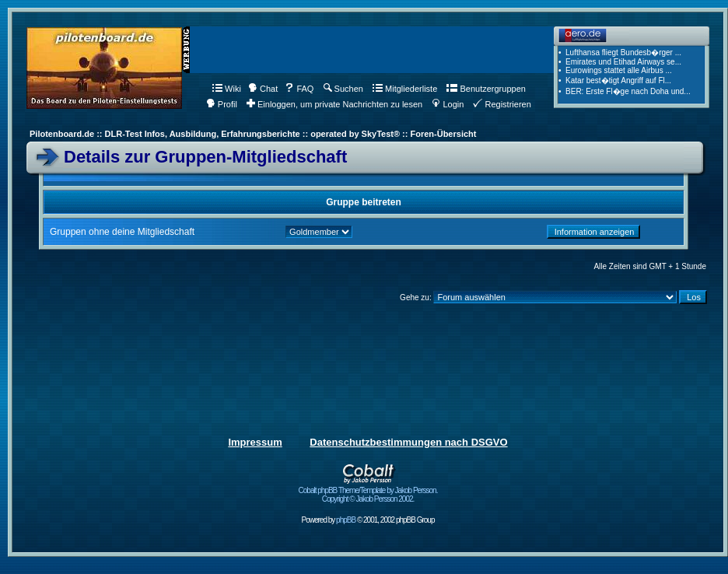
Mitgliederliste (405, 89)
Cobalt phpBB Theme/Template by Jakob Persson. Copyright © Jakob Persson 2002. (368, 491)
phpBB (346, 520)
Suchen (343, 89)
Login (448, 104)
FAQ (299, 89)
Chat (263, 89)
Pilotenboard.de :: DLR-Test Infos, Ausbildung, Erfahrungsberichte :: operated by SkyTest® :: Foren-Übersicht (253, 134)
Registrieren (502, 104)
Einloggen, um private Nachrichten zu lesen (334, 104)
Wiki (227, 89)
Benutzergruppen (486, 89)
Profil (222, 104)
